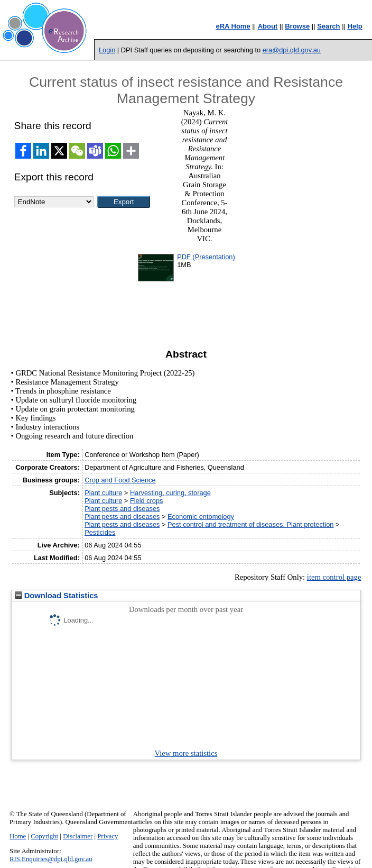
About (268, 26)
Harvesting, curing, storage (170, 493)
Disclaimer (78, 836)
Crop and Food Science (120, 480)
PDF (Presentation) (206, 257)
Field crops (147, 501)
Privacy (108, 836)
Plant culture (103, 493)
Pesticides (100, 532)
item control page (334, 577)
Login (107, 50)
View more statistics (186, 753)
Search (328, 26)
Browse (297, 26)
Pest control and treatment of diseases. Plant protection (250, 524)
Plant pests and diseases (122, 509)
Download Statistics (57, 596)
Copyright (44, 836)
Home (18, 836)
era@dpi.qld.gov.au (292, 50)
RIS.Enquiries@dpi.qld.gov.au (51, 859)
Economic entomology (201, 517)
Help (355, 26)
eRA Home (233, 26)
